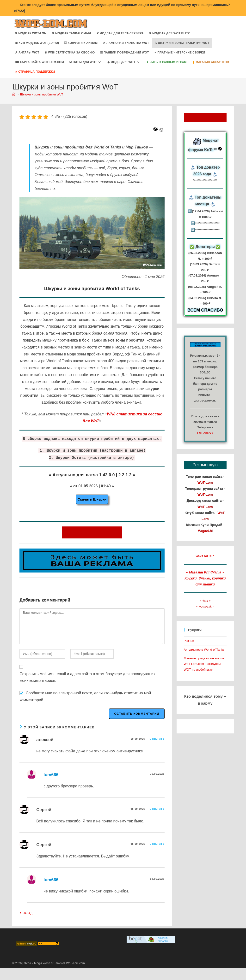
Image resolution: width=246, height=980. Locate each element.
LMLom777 (205, 433)
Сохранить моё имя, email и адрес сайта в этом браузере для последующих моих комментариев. (87, 677)
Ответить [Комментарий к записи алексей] (157, 739)
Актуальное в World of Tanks (204, 650)
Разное (189, 641)
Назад (26, 914)
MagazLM (205, 531)
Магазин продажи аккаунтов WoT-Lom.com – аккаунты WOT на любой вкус (204, 664)
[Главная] (14, 94)
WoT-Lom (205, 483)
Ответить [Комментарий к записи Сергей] (157, 809)
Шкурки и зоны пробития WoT (42, 94)
